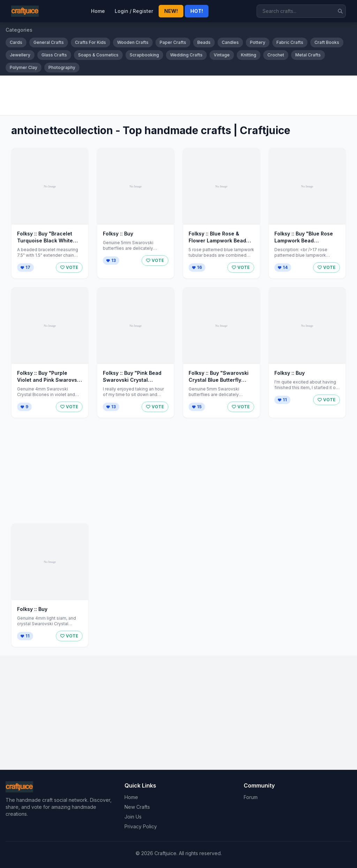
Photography (62, 67)
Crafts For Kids (90, 42)
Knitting (249, 55)
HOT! (197, 11)
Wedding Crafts (186, 55)
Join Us (133, 817)
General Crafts (49, 42)
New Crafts (137, 807)
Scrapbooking (144, 55)
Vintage (222, 55)
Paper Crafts (173, 42)
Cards (16, 42)
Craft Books (327, 42)
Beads (204, 42)
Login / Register (134, 11)
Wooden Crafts (133, 42)
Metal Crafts (308, 55)
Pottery (258, 42)
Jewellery (20, 55)
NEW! (171, 11)
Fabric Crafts (290, 42)
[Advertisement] (178, 95)
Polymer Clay (24, 67)
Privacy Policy (141, 826)
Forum (251, 797)
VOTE (69, 267)
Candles (230, 42)
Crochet (276, 55)
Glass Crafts (54, 55)
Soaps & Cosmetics (98, 55)
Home (98, 11)
